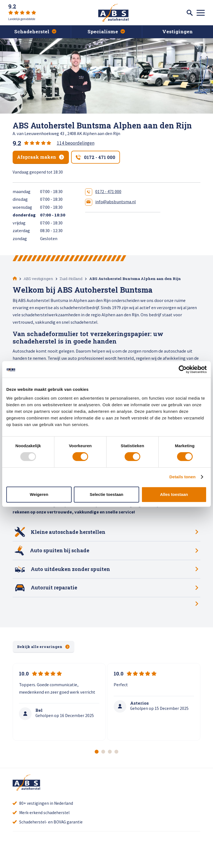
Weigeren (39, 494)
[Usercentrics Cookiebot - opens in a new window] (183, 369)
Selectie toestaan (107, 494)
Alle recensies (69, 854)
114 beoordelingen (76, 143)
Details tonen (182, 477)
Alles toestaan (174, 494)
